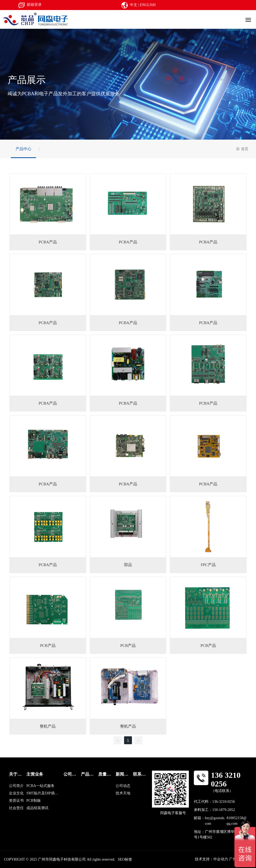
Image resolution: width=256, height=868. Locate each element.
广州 (233, 859)
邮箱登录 (34, 5)
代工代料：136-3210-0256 (214, 802)
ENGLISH (148, 5)
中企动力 (221, 859)
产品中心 (23, 149)
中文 (134, 5)
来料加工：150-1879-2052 (214, 810)
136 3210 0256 (226, 779)
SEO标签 (125, 859)
